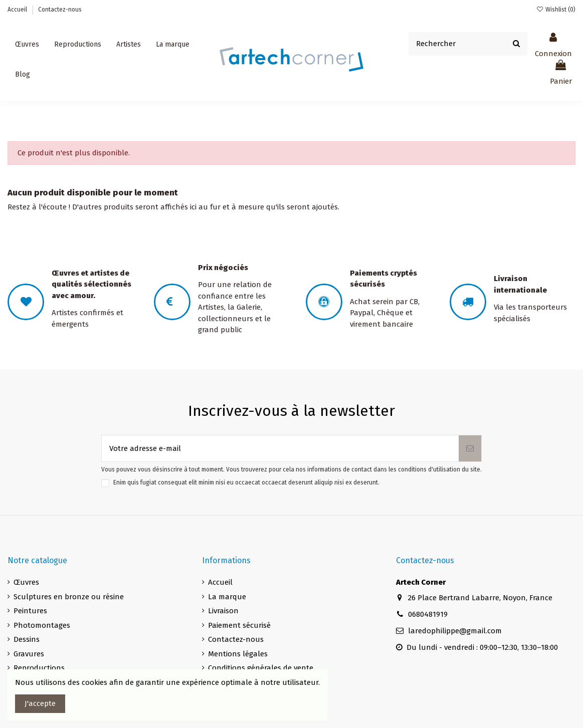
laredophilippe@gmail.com (455, 631)
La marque (227, 597)
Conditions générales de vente (261, 668)
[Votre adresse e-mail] (280, 449)
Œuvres (26, 582)
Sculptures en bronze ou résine (69, 597)
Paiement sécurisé (239, 625)
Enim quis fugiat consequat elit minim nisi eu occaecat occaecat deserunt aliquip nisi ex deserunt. (246, 482)
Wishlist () (556, 10)
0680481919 (428, 614)
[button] (129, 45)
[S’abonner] (470, 449)
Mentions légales (238, 654)
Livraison (223, 611)
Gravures (29, 654)
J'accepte (40, 703)
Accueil (18, 10)
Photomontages (42, 625)
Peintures (30, 611)
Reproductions (39, 668)
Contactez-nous (60, 10)
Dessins (27, 639)
